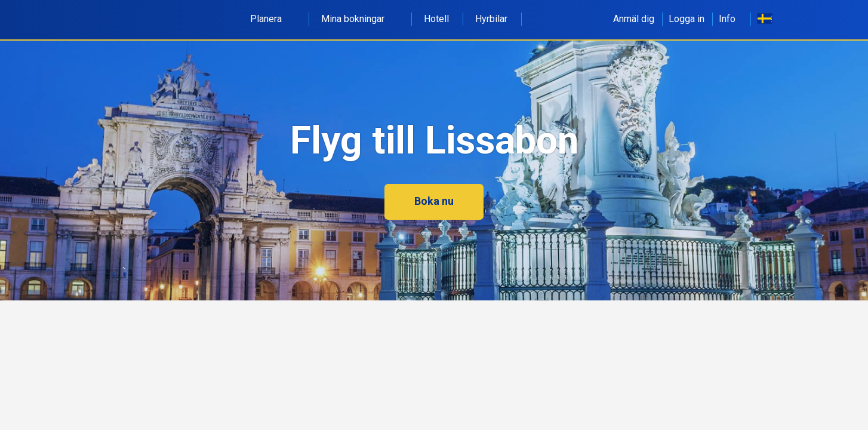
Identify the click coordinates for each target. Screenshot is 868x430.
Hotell (436, 19)
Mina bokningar (359, 19)
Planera (273, 19)
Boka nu (434, 201)
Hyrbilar (491, 19)
